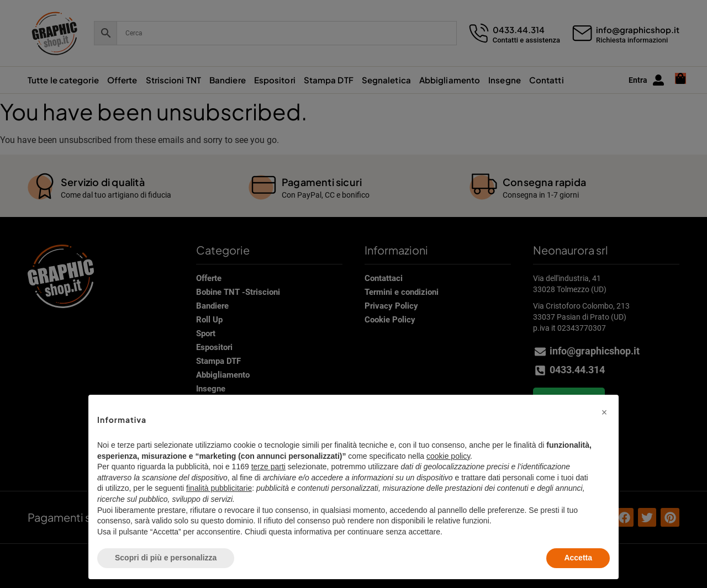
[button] (604, 412)
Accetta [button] (578, 558)
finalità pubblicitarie (219, 488)
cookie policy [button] (448, 456)
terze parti (268, 467)
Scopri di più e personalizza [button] (166, 558)
